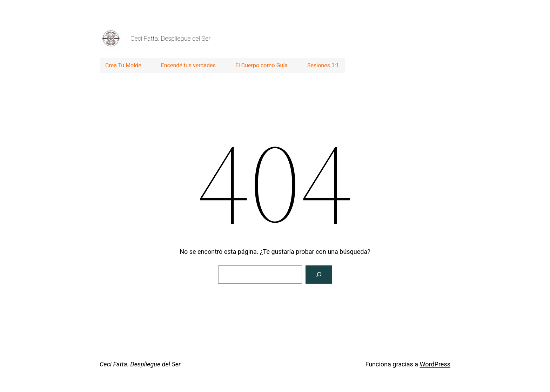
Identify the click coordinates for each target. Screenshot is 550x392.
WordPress (435, 364)
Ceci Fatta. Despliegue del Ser (170, 38)
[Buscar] (319, 275)
